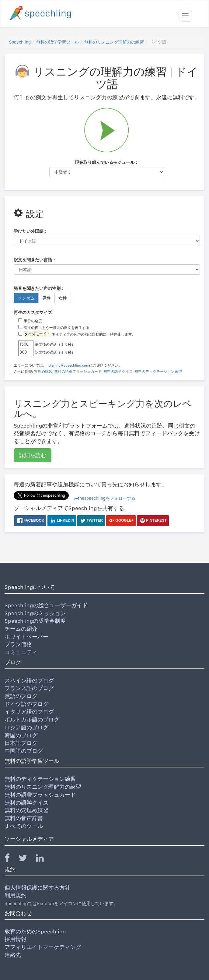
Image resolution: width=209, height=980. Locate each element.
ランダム (26, 298)
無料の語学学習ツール (57, 42)
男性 (47, 298)
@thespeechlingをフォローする (105, 498)
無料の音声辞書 (24, 818)
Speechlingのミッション (35, 613)
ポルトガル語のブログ (32, 719)
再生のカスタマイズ (33, 312)
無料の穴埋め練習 (26, 810)
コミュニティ (21, 652)
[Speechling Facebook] (11, 859)
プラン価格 (18, 644)
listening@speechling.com (68, 365)
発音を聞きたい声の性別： (39, 288)
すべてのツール (24, 826)
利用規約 (16, 895)
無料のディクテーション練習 (158, 372)
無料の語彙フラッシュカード (78, 372)
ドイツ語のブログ (26, 704)
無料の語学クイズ (118, 372)
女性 (63, 298)
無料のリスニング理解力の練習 (114, 42)
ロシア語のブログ (26, 727)
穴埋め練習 (43, 372)
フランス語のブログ (29, 688)
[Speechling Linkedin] (44, 859)
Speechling (20, 42)
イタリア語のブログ (29, 712)
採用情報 (16, 939)
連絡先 (13, 955)
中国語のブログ (24, 751)
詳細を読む (33, 455)
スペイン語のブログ (29, 680)
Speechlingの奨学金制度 (35, 621)
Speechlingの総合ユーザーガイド (46, 605)
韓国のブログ (21, 735)
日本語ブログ (21, 743)
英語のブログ (21, 696)
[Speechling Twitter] (27, 859)
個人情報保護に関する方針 (37, 888)
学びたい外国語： (31, 231)
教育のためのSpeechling (35, 931)
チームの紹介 (21, 629)
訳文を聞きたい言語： (35, 260)
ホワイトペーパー (26, 637)
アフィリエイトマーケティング (43, 947)
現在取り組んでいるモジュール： (107, 162)
